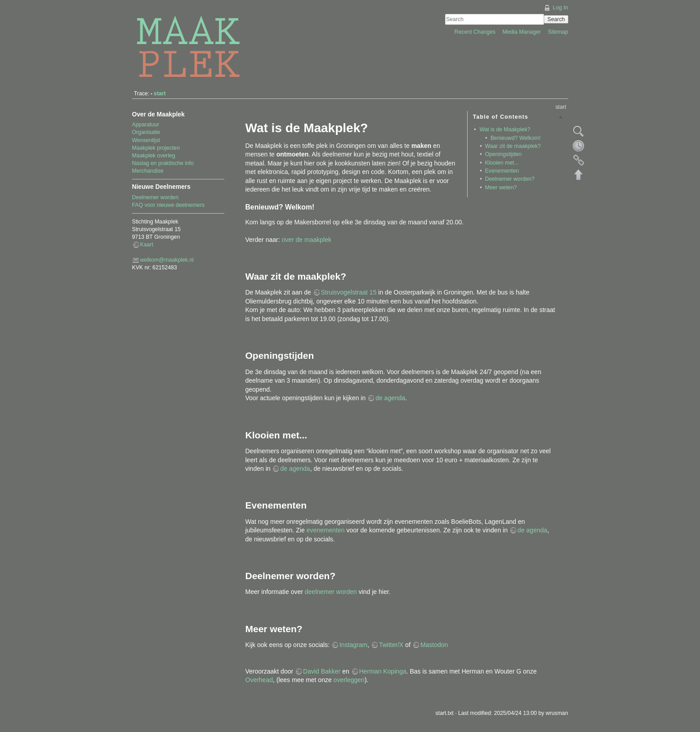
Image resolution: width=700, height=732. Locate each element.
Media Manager (523, 32)
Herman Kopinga (383, 671)
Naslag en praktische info (163, 163)
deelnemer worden (331, 592)
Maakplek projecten (156, 148)
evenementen (326, 530)
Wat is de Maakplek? (505, 129)
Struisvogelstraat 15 (349, 292)
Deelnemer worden (156, 197)
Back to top (579, 174)
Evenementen (502, 171)
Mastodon (434, 645)
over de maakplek (306, 240)
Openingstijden (504, 154)
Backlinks (579, 160)
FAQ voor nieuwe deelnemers (168, 205)
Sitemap (558, 32)
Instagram (353, 645)
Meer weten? (501, 187)
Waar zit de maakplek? (513, 146)
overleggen (349, 680)
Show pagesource (579, 131)
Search (556, 19)
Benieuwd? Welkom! (515, 138)
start (160, 94)
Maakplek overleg (154, 156)
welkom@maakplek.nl (167, 260)
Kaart (147, 245)
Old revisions (579, 146)
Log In (560, 8)
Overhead (259, 680)
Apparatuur (146, 125)
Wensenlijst (146, 140)
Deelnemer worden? (510, 179)
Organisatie (146, 132)
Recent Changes (476, 32)
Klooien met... (502, 163)
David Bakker (322, 671)
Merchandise (148, 171)
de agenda (390, 398)
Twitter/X (391, 645)
